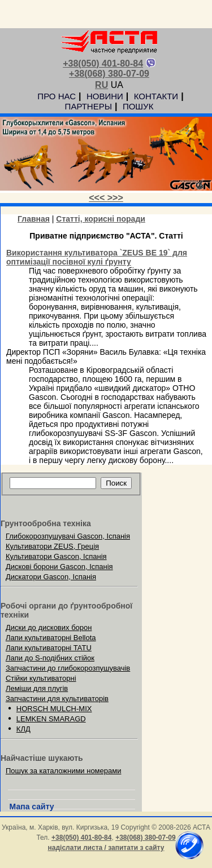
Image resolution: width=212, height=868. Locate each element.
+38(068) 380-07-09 (109, 74)
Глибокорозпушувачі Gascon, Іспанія (68, 536)
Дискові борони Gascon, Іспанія (59, 567)
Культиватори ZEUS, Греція (52, 546)
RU (101, 85)
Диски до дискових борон (49, 627)
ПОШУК (138, 106)
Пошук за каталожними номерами (64, 771)
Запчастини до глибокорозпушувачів (68, 668)
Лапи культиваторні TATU (49, 648)
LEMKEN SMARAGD (51, 719)
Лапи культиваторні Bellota (51, 638)
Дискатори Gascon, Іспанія (51, 577)
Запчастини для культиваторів (57, 699)
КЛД (23, 729)
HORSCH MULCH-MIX (54, 709)
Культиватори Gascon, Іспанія (56, 556)
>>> (115, 198)
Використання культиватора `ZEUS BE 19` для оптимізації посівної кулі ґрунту (97, 257)
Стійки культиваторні (41, 678)
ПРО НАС (57, 96)
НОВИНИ (105, 96)
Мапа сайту (32, 807)
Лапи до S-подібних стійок (50, 658)
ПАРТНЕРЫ (88, 106)
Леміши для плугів (37, 688)
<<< (98, 198)
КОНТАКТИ (156, 96)
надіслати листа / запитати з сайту (106, 848)
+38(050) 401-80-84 (103, 63)
